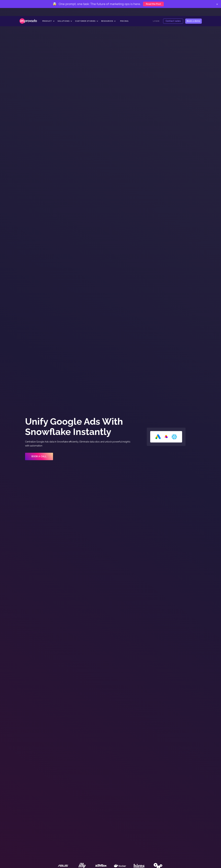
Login (156, 21)
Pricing (124, 21)
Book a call (39, 456)
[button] (49, 21)
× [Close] (217, 4)
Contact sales (173, 21)
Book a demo (193, 21)
